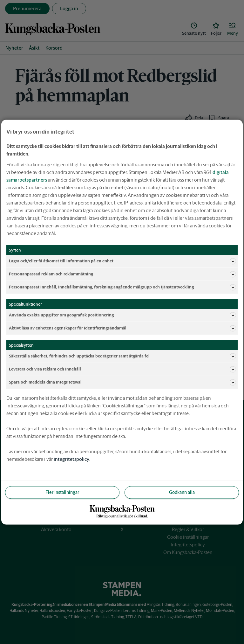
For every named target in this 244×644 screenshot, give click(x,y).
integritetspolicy (71, 459)
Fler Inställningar (62, 492)
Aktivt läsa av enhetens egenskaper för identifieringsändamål (122, 328)
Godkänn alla (182, 492)
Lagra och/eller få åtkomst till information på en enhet (122, 261)
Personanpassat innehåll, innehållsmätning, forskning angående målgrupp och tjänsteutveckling (122, 287)
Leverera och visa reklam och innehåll (122, 369)
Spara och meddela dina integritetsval (122, 382)
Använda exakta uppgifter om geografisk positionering (122, 315)
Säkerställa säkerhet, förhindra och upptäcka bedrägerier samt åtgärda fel (122, 356)
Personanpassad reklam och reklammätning (122, 274)
